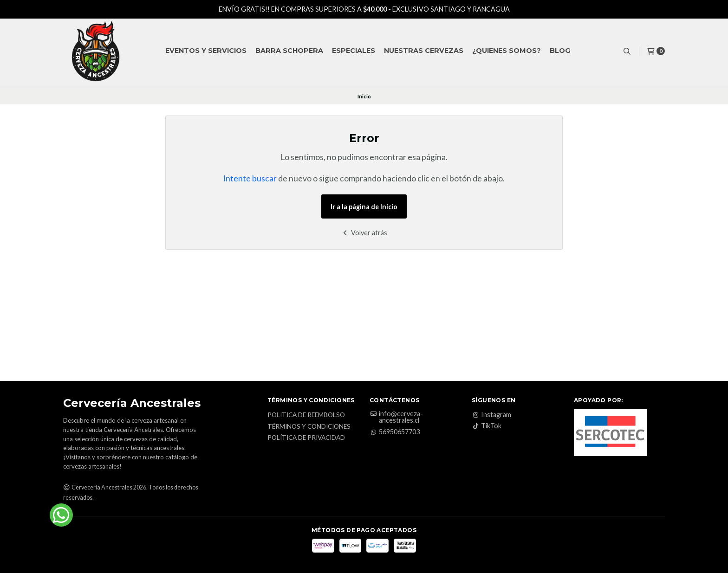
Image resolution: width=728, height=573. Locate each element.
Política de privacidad (306, 438)
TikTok (487, 426)
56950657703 (395, 432)
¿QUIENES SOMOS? (507, 51)
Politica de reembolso (306, 415)
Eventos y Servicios (206, 51)
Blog (560, 51)
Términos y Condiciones (309, 427)
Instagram (491, 415)
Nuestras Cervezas (424, 51)
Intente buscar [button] (250, 178)
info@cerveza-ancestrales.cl (396, 417)
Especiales (354, 51)
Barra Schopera (289, 51)
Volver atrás (364, 233)
